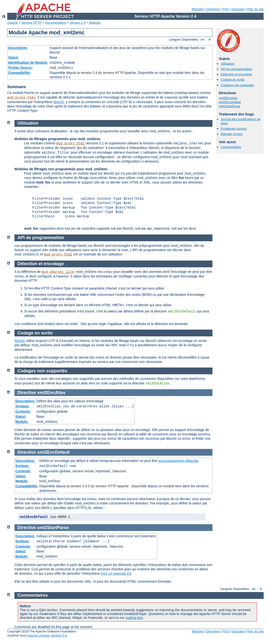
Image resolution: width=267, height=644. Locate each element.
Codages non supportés (237, 85)
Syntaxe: (22, 406)
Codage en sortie (233, 80)
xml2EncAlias (228, 98)
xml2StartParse (229, 106)
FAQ (226, 9)
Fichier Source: (21, 68)
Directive (27, 393)
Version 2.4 (78, 23)
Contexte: (23, 411)
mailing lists (134, 618)
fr (210, 39)
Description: (18, 48)
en (203, 39)
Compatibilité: (19, 73)
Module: (22, 422)
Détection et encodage (236, 74)
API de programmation (236, 69)
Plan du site (255, 9)
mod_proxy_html (21, 98)
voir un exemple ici (116, 573)
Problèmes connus (234, 129)
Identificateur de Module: (28, 63)
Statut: (14, 57)
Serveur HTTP (32, 23)
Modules (198, 9)
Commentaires (231, 147)
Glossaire (238, 9)
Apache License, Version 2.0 (47, 635)
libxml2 (59, 102)
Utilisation (227, 64)
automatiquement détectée (179, 461)
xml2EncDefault (230, 102)
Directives (213, 9)
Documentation (56, 23)
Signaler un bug (232, 134)
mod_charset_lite (58, 272)
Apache (13, 23)
